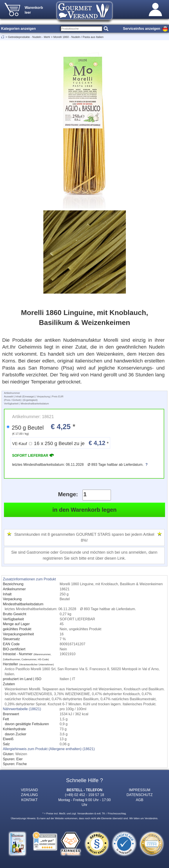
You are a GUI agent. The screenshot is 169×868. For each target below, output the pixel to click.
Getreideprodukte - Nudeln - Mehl (29, 37)
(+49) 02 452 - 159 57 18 (84, 795)
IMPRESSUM (140, 790)
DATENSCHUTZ (140, 795)
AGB (140, 800)
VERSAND (29, 790)
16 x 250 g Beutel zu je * (60, 443)
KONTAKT (29, 800)
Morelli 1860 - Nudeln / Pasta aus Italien (78, 37)
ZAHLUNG (29, 795)
